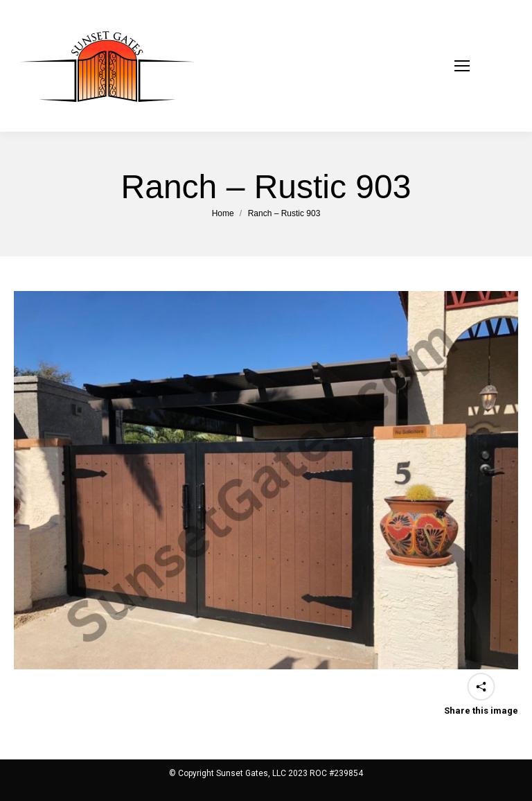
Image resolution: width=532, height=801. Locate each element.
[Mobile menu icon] (479, 66)
